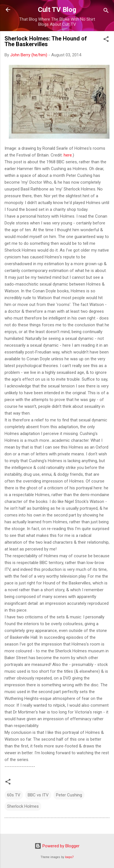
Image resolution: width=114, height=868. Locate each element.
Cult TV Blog (57, 10)
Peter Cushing (69, 795)
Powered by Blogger (57, 846)
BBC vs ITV (38, 795)
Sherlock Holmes (23, 806)
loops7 (69, 857)
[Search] (106, 11)
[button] (106, 40)
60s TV (14, 795)
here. (68, 155)
